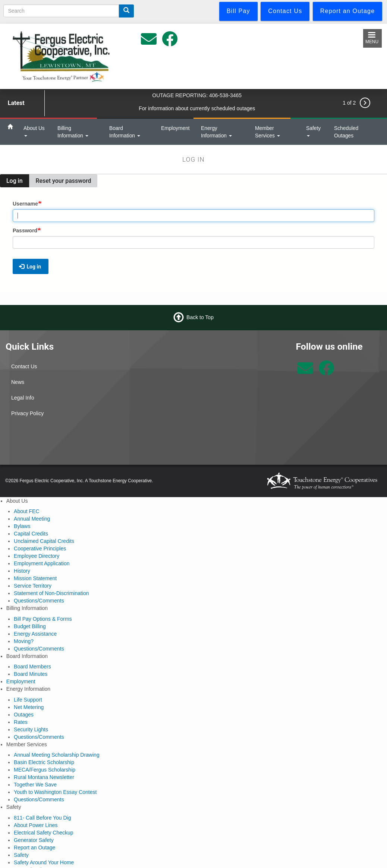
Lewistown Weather (242, 369)
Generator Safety (34, 840)
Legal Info (23, 398)
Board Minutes (31, 674)
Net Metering (29, 707)
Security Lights (31, 729)
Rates (21, 722)
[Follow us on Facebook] (326, 372)
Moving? (24, 641)
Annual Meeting (32, 519)
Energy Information (216, 132)
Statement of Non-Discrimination (51, 593)
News (18, 382)
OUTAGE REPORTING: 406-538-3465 (197, 95)
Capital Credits (31, 534)
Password (25, 230)
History (22, 571)
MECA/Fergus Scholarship (45, 770)
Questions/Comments (39, 601)
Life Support (28, 700)
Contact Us (24, 366)
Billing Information (73, 132)
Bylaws (22, 526)
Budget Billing (30, 626)
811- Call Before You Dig (42, 818)
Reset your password (64, 181)
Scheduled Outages (346, 132)
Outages (24, 715)
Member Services (268, 132)
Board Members (32, 667)
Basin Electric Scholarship (44, 762)
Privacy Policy (27, 413)
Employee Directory (37, 556)
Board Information (125, 132)
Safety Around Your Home (44, 862)
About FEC (26, 511)
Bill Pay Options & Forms (43, 619)
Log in (18, 182)
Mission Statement (35, 578)
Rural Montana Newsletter (44, 777)
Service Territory (33, 586)
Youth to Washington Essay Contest (55, 792)
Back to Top (200, 317)
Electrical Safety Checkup (44, 833)
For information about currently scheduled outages (197, 108)
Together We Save (35, 785)
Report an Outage (34, 848)
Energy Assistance (35, 634)
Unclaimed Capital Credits (44, 541)
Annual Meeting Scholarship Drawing (57, 755)
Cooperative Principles (40, 549)
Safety (313, 131)
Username (25, 204)
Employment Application (42, 563)
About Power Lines (36, 825)
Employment (175, 128)
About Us (34, 131)
